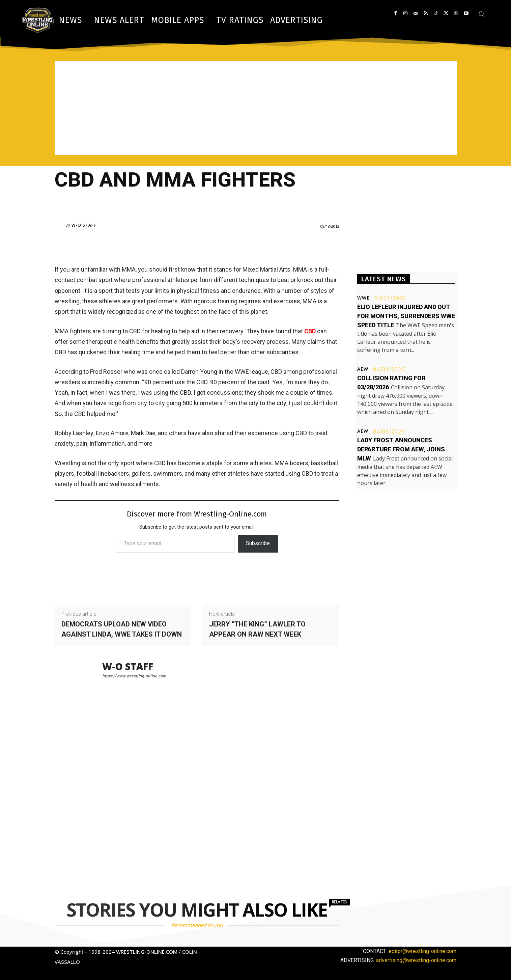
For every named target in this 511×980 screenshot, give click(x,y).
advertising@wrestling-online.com (416, 960)
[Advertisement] (256, 108)
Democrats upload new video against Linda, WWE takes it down (122, 629)
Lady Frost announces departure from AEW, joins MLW (401, 449)
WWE (363, 298)
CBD (310, 331)
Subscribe (258, 543)
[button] (481, 14)
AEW (363, 369)
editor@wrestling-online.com (422, 951)
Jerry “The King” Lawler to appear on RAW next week (257, 629)
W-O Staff (84, 225)
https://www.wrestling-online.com (134, 676)
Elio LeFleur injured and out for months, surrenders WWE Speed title (406, 316)
